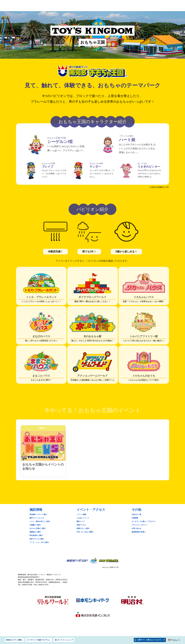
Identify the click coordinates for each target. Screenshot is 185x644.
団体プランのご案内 (37, 539)
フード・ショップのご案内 (39, 542)
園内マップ (81, 521)
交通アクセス (81, 525)
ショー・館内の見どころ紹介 (40, 521)
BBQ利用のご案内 (36, 535)
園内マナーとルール (37, 518)
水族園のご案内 (35, 525)
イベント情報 (81, 514)
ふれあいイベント (83, 518)
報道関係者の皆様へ (139, 532)
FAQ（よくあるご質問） (85, 532)
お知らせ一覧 (136, 514)
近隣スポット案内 (83, 528)
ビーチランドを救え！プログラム (144, 521)
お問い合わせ (136, 528)
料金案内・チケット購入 (38, 514)
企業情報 (135, 518)
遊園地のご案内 (35, 532)
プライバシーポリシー (140, 525)
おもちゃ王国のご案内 (37, 528)
